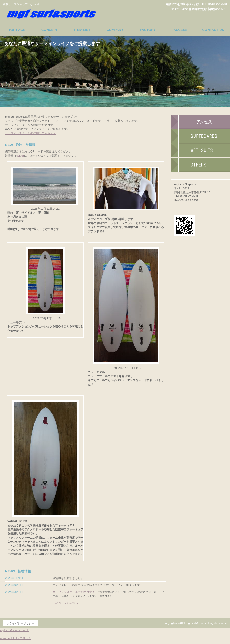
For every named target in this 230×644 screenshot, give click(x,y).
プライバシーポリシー (20, 623)
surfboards (201, 136)
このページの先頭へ (65, 603)
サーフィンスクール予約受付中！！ (75, 592)
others (201, 165)
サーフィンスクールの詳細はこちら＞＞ (30, 133)
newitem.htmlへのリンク (15, 638)
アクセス (201, 122)
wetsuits (201, 150)
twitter (20, 156)
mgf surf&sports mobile (15, 630)
